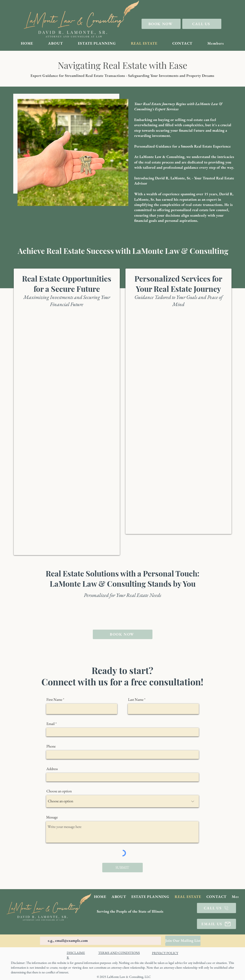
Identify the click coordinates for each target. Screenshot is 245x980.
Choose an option (59, 791)
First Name (54, 700)
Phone (51, 746)
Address (52, 769)
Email (51, 724)
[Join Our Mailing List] (183, 941)
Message (52, 817)
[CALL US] (202, 24)
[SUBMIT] (122, 868)
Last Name (136, 700)
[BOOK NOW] (161, 24)
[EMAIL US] (216, 924)
